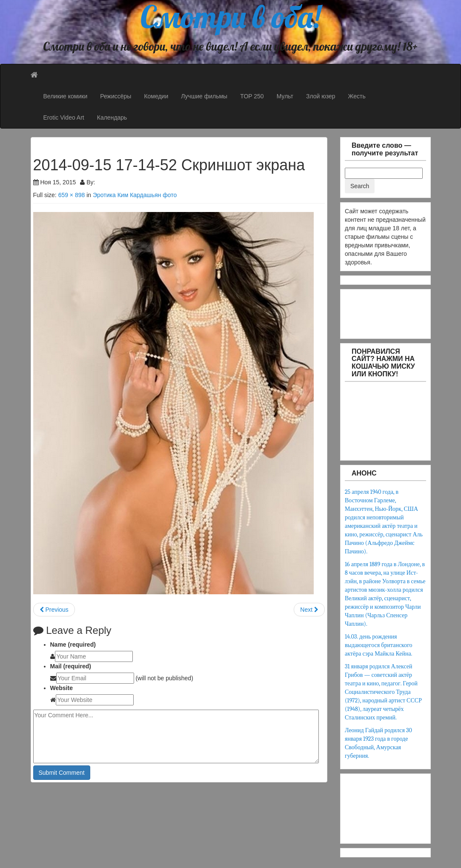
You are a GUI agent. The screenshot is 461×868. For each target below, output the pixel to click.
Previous (54, 610)
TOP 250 (252, 96)
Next (309, 610)
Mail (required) (71, 666)
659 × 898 (72, 195)
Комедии (156, 96)
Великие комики (66, 96)
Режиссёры (116, 96)
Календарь (112, 117)
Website (62, 688)
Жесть (357, 96)
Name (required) (73, 645)
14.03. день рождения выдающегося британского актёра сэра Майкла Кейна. (379, 645)
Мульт (285, 96)
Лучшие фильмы (204, 96)
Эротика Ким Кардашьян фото (135, 195)
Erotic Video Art (64, 117)
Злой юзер (321, 96)
